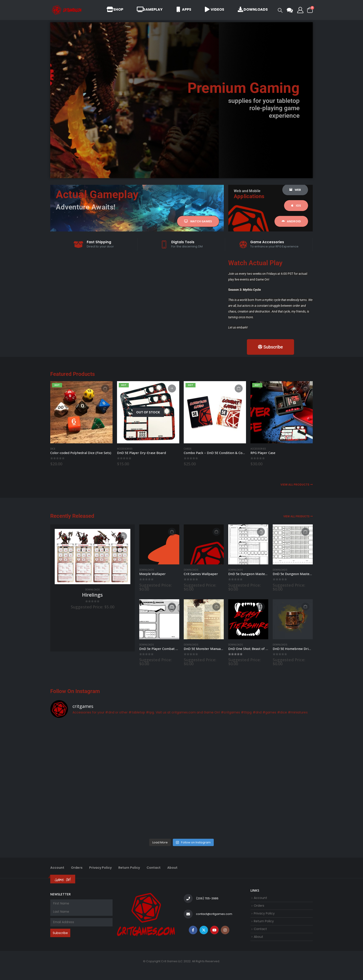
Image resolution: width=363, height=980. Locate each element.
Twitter (204, 935)
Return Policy (131, 868)
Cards (188, 449)
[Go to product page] (81, 412)
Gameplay (150, 9)
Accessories (125, 449)
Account (57, 868)
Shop (115, 9)
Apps (184, 9)
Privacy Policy (101, 868)
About (175, 868)
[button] (280, 10)
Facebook (193, 935)
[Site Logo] (67, 10)
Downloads (253, 9)
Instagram (225, 935)
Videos (215, 9)
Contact (156, 868)
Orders (77, 868)
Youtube (214, 935)
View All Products (297, 485)
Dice (53, 449)
